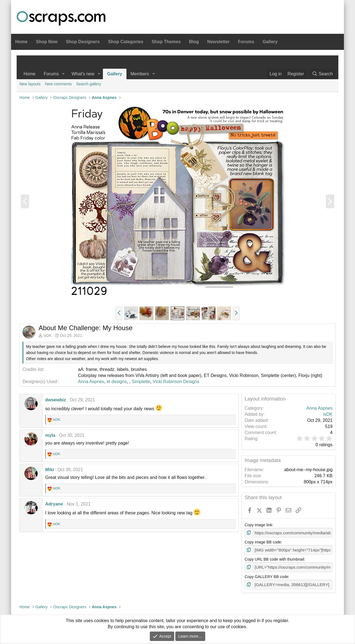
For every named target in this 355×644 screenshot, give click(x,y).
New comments (58, 84)
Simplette (141, 382)
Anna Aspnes (91, 382)
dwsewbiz (56, 400)
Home (21, 42)
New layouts (30, 84)
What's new (83, 74)
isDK (48, 335)
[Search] (322, 74)
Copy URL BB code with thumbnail (274, 558)
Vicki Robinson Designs (176, 382)
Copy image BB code (263, 542)
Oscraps (61, 18)
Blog (194, 42)
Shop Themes (166, 42)
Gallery (270, 42)
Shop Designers (83, 42)
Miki (50, 470)
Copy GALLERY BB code (266, 575)
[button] (63, 74)
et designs (117, 382)
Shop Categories (125, 42)
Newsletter (218, 42)
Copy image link (258, 525)
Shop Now (47, 42)
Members (140, 74)
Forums (246, 42)
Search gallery (89, 84)
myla (50, 435)
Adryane (54, 504)
